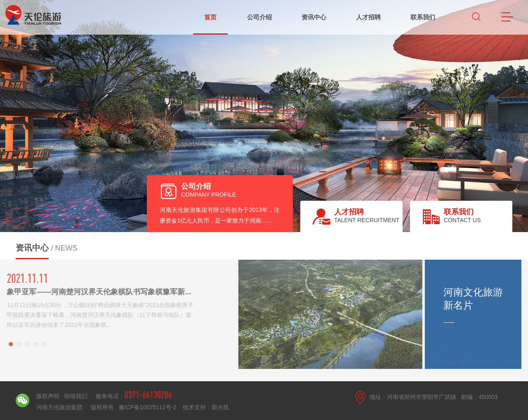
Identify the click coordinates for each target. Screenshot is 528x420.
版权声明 (49, 396)
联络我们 (76, 396)
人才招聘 (368, 17)
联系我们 (423, 17)
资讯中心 (314, 17)
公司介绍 (259, 17)
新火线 (220, 407)
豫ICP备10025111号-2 (148, 407)
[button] (9, 344)
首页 (210, 17)
